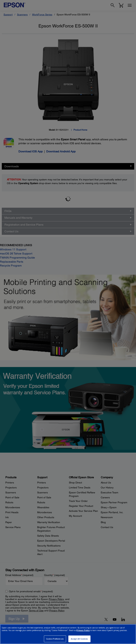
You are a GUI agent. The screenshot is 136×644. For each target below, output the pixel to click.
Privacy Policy (83, 630)
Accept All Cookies (79, 639)
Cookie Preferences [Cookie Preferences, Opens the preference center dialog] (55, 639)
